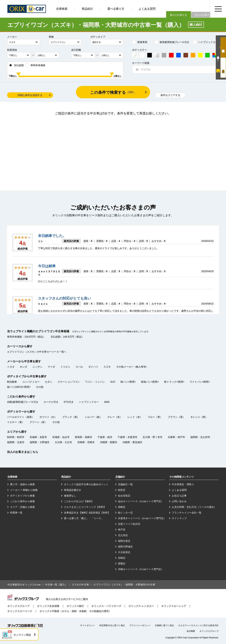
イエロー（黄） (16, 422)
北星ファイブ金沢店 (129, 524)
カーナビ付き (51, 402)
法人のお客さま (203, 15)
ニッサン (37, 367)
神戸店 (122, 530)
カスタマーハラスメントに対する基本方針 (198, 625)
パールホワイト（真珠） (21, 417)
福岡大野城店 (125, 547)
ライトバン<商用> (200, 382)
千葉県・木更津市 (127, 437)
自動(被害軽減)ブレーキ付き (23, 402)
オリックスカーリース (20, 611)
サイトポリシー (88, 625)
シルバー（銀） (93, 417)
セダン (49, 382)
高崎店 (122, 507)
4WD (107, 402)
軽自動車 (12, 382)
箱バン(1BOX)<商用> (19, 387)
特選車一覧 (16, 513)
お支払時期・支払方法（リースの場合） (194, 507)
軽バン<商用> (128, 382)
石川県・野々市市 (153, 437)
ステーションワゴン (69, 382)
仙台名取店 (124, 496)
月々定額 (223, 68)
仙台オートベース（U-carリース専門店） (141, 501)
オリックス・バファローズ (106, 606)
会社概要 (191, 631)
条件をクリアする (170, 95)
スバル (79, 367)
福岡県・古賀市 (16, 442)
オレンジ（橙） (199, 417)
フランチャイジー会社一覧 (187, 513)
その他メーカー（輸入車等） (132, 367)
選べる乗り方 (116, 9)
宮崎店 (122, 558)
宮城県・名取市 (38, 437)
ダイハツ (93, 367)
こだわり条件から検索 (22, 501)
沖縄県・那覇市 (109, 442)
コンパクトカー (31, 382)
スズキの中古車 (80, 585)
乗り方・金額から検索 (22, 484)
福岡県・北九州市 (200, 437)
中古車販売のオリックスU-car (24, 585)
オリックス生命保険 (48, 606)
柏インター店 (125, 513)
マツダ (51, 367)
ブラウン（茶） (176, 417)
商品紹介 (87, 9)
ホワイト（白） (48, 417)
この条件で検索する (113, 92)
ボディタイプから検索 (22, 496)
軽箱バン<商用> (150, 382)
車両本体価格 (35, 65)
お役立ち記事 (179, 496)
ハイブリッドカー (205, 42)
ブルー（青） (155, 417)
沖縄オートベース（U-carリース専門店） (141, 569)
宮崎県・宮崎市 (86, 442)
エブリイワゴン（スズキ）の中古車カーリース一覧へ (37, 352)
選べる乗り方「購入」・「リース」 (84, 518)
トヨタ (11, 367)
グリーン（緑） (38, 422)
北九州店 (123, 535)
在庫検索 (62, 9)
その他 (40, 387)
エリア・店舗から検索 (22, 507)
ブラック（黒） (71, 417)
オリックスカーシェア (174, 606)
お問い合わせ (179, 501)
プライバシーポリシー (140, 625)
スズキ (107, 367)
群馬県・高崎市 (84, 437)
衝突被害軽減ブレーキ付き (172, 42)
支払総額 (16, 65)
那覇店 (122, 564)
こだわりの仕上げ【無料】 (79, 501)
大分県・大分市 (63, 442)
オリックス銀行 (75, 606)
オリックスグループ (19, 606)
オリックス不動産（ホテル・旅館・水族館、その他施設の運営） (75, 611)
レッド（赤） (135, 417)
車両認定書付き (73, 490)
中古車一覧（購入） (56, 585)
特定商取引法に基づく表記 (112, 625)
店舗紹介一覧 (125, 484)
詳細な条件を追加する (30, 95)
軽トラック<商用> (174, 382)
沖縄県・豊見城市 (132, 442)
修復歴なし (70, 496)
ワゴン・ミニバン (95, 382)
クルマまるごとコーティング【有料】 (85, 507)
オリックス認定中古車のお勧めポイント (86, 484)
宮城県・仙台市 (61, 437)
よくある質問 (147, 9)
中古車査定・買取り (183, 484)
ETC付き (69, 402)
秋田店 (122, 490)
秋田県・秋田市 (16, 437)
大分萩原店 (124, 552)
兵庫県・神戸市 (176, 437)
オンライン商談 (22, 635)
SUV (113, 382)
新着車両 (140, 42)
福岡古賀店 (124, 541)
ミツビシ (65, 367)
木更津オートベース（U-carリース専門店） (142, 518)
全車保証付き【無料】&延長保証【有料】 (87, 513)
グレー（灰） (115, 417)
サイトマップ (179, 518)
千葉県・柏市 (105, 437)
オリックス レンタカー (141, 606)
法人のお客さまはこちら (23, 452)
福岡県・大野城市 (40, 442)
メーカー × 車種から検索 (24, 490)
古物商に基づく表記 (164, 625)
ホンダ (23, 367)
